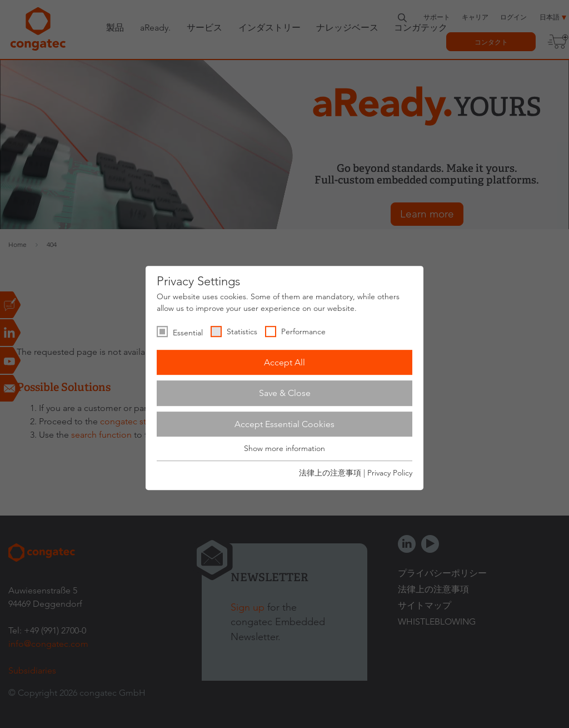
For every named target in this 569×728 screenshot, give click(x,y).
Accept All (284, 362)
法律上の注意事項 (330, 473)
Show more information (284, 449)
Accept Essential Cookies (284, 424)
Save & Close (285, 393)
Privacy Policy (390, 473)
